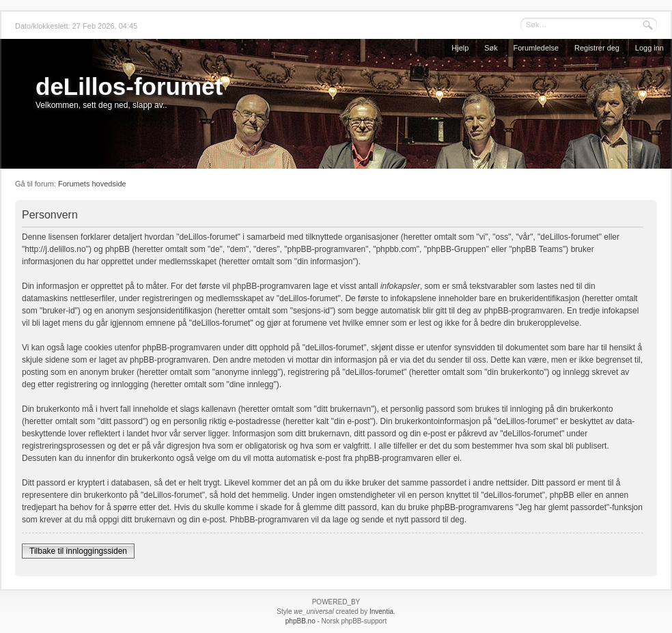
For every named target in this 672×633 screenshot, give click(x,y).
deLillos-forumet (129, 86)
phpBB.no (300, 621)
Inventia (381, 611)
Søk (491, 48)
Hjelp (460, 48)
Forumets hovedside (92, 184)
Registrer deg (597, 48)
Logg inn (649, 48)
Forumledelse (536, 48)
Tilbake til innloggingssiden (78, 551)
